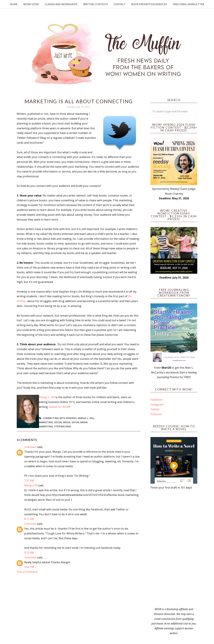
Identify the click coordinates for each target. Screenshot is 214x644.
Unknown (30, 447)
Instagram (157, 404)
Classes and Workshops (61, 4)
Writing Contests (95, 4)
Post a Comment (27, 572)
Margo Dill (31, 485)
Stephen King (63, 426)
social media (62, 422)
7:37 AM (29, 481)
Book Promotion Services (149, 4)
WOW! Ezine (31, 4)
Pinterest (156, 414)
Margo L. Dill (47, 397)
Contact (120, 4)
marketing (46, 422)
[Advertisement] (174, 548)
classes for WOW (59, 407)
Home (14, 4)
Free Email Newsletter (188, 4)
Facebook (156, 400)
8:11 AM (29, 519)
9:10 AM (29, 553)
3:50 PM (29, 567)
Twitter (155, 409)
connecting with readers (60, 418)
